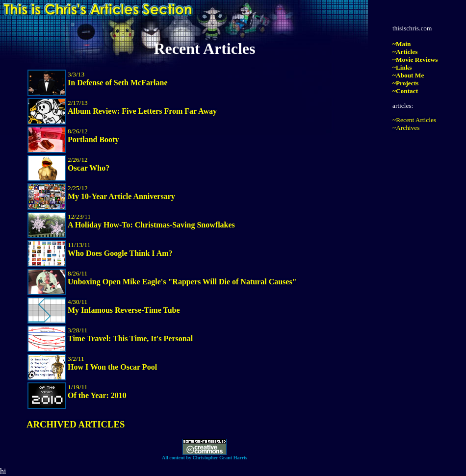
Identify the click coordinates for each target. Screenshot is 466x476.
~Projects (405, 83)
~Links (402, 67)
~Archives (406, 128)
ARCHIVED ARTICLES (76, 424)
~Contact (405, 91)
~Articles (405, 52)
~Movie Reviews (415, 60)
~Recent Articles (414, 120)
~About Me (408, 75)
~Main (401, 44)
